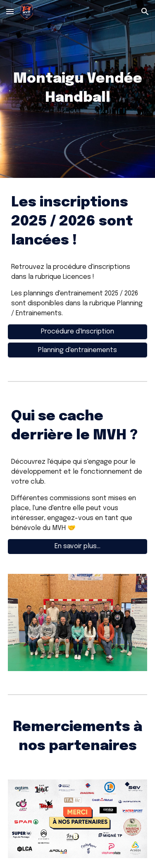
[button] (10, 11)
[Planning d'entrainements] (78, 350)
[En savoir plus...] (78, 546)
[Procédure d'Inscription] (78, 332)
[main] (78, 89)
